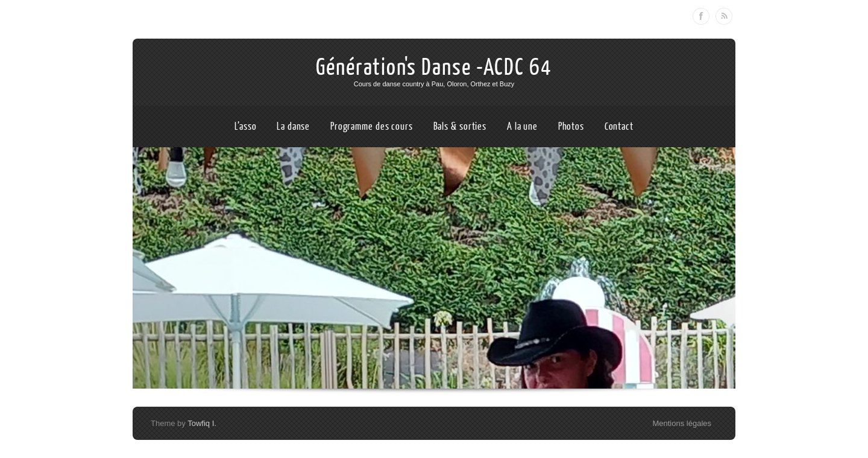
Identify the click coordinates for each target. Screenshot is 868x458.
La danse (293, 126)
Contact (619, 126)
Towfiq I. (202, 423)
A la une (522, 126)
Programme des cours (372, 126)
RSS (724, 16)
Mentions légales (682, 423)
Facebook (701, 16)
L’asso (245, 126)
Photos (571, 126)
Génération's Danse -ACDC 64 (434, 68)
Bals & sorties (460, 126)
